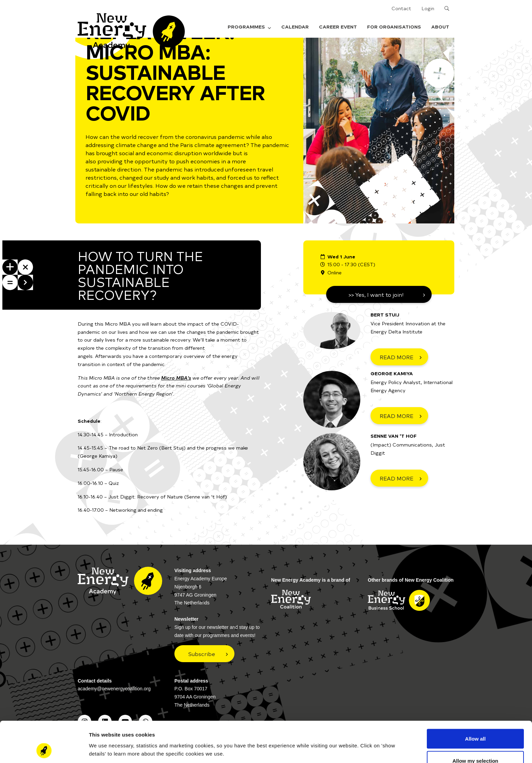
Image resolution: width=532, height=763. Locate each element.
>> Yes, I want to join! (376, 294)
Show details (356, 737)
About (440, 27)
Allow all (476, 700)
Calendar (295, 27)
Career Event (338, 27)
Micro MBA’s (176, 378)
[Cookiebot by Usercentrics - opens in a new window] (44, 750)
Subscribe (202, 654)
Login (428, 8)
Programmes (249, 27)
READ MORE (396, 357)
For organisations (394, 27)
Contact (401, 8)
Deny (476, 745)
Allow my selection (475, 723)
